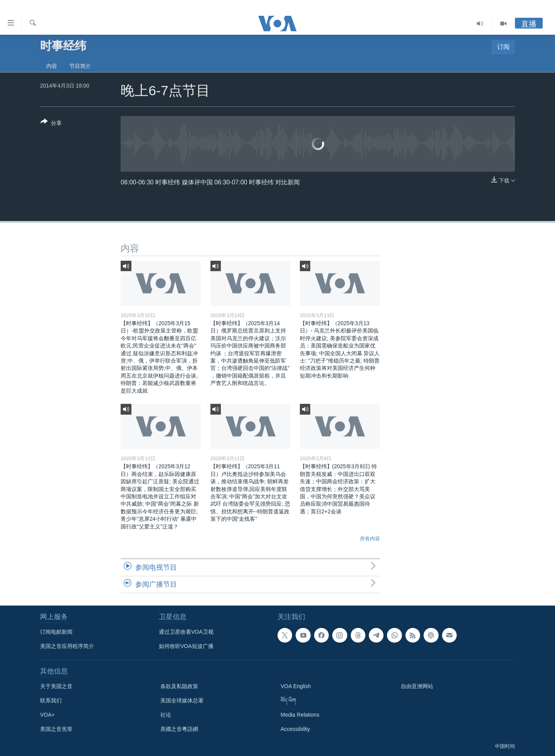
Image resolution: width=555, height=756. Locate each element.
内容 (52, 66)
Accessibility (295, 729)
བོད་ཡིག (288, 700)
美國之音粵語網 (179, 729)
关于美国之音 (56, 686)
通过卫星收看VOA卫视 (186, 632)
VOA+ (47, 715)
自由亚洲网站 (417, 686)
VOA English (296, 686)
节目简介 (80, 66)
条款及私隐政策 (179, 686)
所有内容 (370, 539)
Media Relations (300, 715)
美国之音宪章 (56, 729)
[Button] (51, 124)
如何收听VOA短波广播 (186, 646)
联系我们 (51, 700)
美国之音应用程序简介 (67, 646)
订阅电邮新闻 (56, 632)
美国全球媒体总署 (182, 700)
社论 (166, 715)
